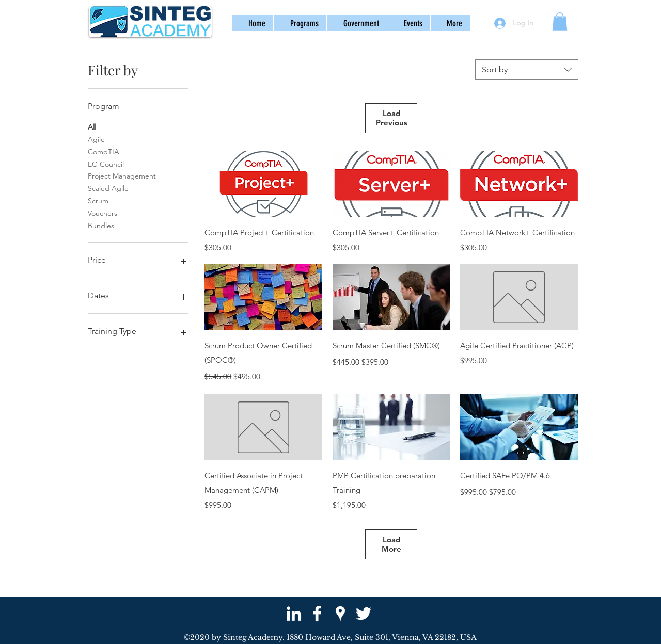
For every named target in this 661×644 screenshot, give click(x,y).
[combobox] (527, 70)
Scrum (98, 200)
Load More (391, 544)
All (92, 126)
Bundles (101, 225)
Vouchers (103, 213)
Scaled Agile (108, 188)
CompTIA (104, 151)
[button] (300, 23)
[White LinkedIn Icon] (294, 614)
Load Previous (392, 118)
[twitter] (364, 614)
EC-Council (106, 164)
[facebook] (317, 614)
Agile (96, 139)
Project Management (122, 175)
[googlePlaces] (340, 614)
